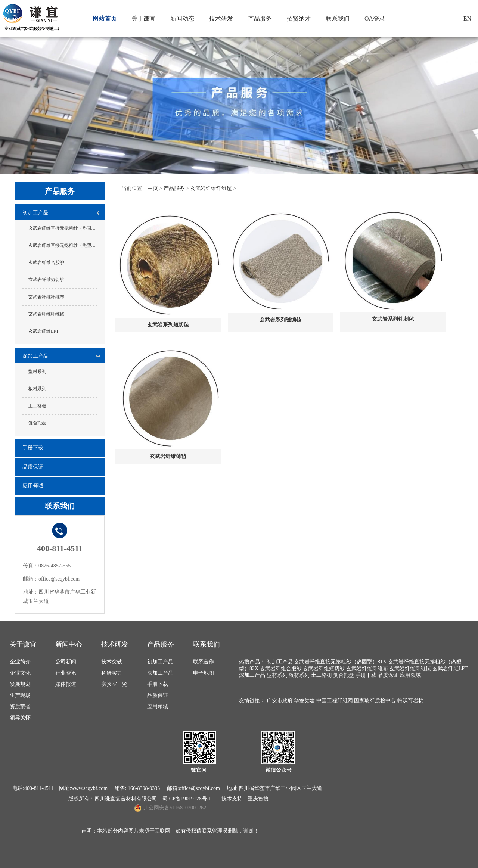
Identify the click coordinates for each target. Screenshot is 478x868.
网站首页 (105, 18)
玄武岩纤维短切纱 (46, 280)
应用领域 (33, 486)
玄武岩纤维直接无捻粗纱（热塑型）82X (64, 245)
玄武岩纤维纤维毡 (46, 314)
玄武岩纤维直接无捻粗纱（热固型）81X (64, 228)
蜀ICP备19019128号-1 (187, 799)
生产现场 (20, 695)
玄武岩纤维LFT (44, 331)
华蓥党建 (304, 701)
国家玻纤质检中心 (375, 701)
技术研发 (221, 18)
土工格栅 (37, 406)
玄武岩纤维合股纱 (46, 262)
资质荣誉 (20, 707)
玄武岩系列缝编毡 (280, 320)
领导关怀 (20, 718)
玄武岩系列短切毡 (168, 325)
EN (467, 18)
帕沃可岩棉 (410, 701)
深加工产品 (35, 356)
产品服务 (260, 18)
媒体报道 (66, 684)
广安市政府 (280, 701)
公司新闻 (66, 662)
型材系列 (37, 371)
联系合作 (204, 662)
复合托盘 (37, 423)
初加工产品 (35, 213)
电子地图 (204, 673)
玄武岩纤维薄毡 (168, 456)
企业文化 (20, 673)
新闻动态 (182, 18)
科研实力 (112, 673)
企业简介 (20, 662)
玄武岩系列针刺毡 (393, 319)
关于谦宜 (143, 18)
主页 (153, 188)
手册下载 (33, 448)
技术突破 (112, 662)
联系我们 (338, 18)
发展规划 (20, 684)
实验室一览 (114, 684)
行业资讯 (66, 673)
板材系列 (37, 389)
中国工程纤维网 (335, 701)
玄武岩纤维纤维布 (46, 297)
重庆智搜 (258, 799)
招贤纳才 (299, 18)
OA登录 (375, 18)
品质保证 (33, 467)
